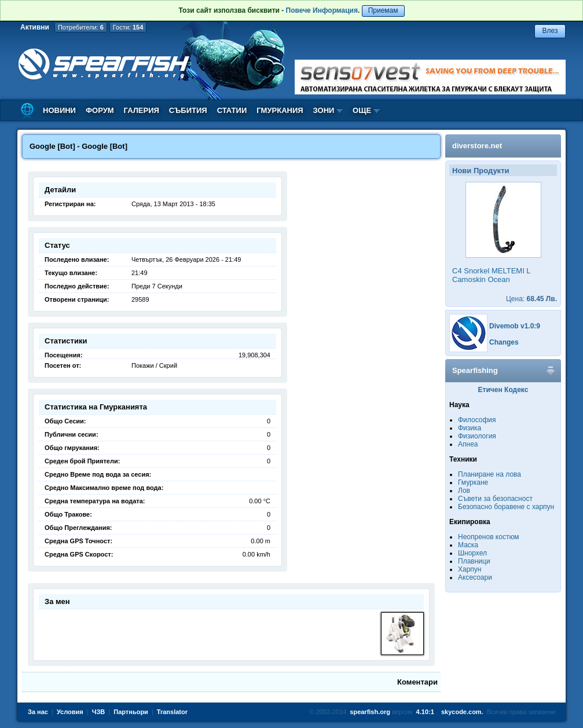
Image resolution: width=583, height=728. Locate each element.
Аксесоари (475, 577)
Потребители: (81, 27)
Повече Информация (322, 10)
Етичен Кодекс (503, 390)
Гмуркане (473, 482)
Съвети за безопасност (495, 499)
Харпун (470, 569)
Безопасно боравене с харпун (506, 507)
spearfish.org (370, 712)
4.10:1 (425, 712)
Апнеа (468, 444)
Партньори (131, 712)
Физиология (477, 436)
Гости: (128, 27)
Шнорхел (472, 553)
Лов (464, 491)
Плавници (474, 561)
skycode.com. (462, 712)
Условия (70, 712)
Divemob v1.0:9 (515, 326)
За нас (38, 712)
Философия (477, 420)
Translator (172, 712)
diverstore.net (477, 146)
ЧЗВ (99, 712)
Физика (470, 428)
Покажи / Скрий (154, 365)
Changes (504, 342)
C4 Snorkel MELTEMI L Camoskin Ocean (491, 275)
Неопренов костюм (489, 537)
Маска (468, 545)
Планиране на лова (489, 474)
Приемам (383, 10)
